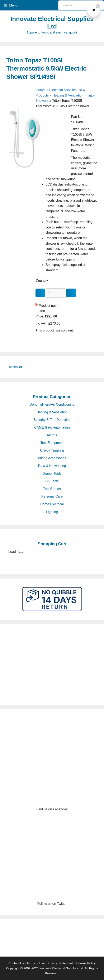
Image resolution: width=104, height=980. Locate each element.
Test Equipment (52, 443)
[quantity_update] (55, 293)
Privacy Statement (60, 963)
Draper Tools (52, 474)
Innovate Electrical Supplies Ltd (59, 90)
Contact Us (16, 963)
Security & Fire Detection (52, 420)
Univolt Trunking (52, 451)
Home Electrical (52, 504)
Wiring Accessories (52, 458)
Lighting (52, 512)
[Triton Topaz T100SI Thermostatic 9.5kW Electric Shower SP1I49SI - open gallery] (38, 168)
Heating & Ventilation (68, 95)
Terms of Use (36, 963)
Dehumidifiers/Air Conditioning (52, 404)
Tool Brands (52, 489)
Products (42, 95)
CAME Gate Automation (52, 427)
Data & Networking (52, 466)
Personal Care (52, 496)
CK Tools (52, 481)
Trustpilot (15, 367)
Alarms (52, 435)
